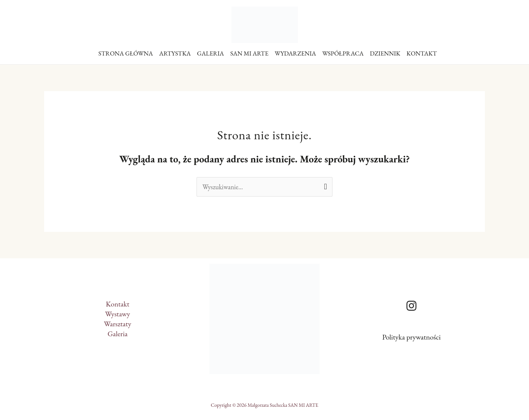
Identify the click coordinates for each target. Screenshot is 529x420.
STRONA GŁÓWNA (126, 53)
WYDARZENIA (295, 53)
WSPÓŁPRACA (343, 53)
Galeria (118, 334)
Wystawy (118, 314)
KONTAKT (422, 53)
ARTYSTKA (175, 53)
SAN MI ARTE (249, 53)
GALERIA (210, 53)
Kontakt (118, 304)
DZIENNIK (385, 53)
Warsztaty (118, 324)
